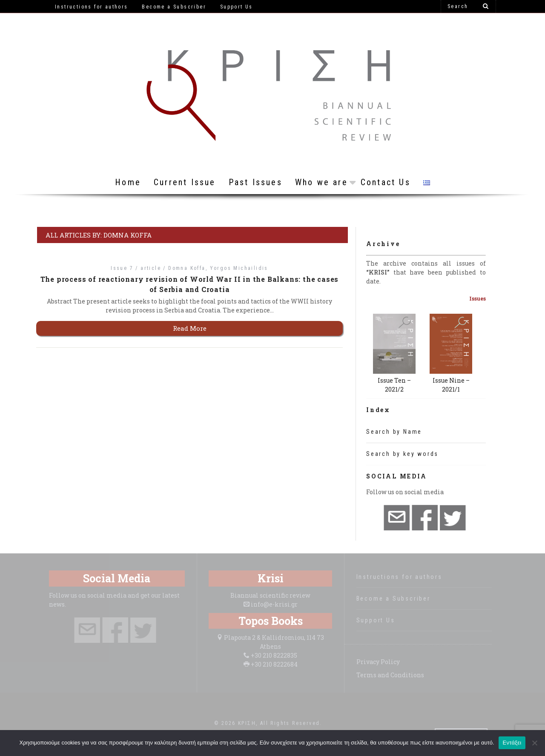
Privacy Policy (378, 662)
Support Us (376, 620)
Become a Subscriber (393, 598)
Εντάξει (512, 743)
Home (128, 182)
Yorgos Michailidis (239, 268)
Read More (190, 328)
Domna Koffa (187, 268)
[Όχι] (534, 743)
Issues (478, 298)
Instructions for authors (399, 577)
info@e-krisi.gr (274, 604)
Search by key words (402, 454)
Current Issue (185, 182)
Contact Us (386, 182)
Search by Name (394, 432)
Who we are (321, 182)
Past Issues (255, 182)
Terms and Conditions (390, 675)
